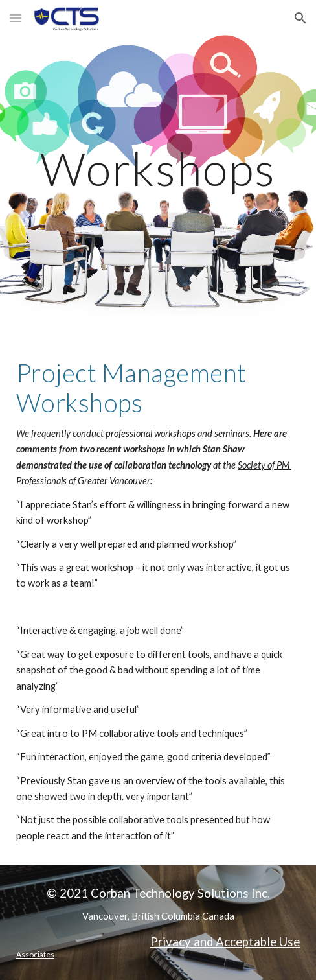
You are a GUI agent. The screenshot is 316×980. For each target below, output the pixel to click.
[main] (158, 169)
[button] (16, 18)
